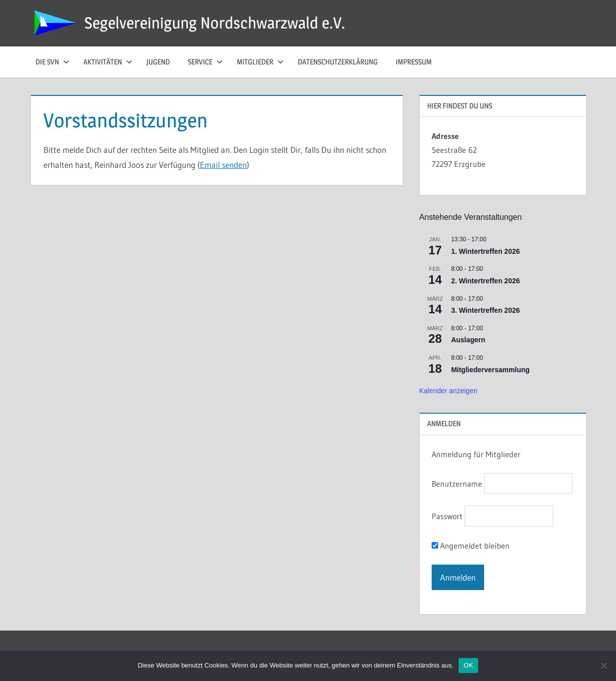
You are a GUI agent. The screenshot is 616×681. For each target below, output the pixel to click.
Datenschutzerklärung (338, 62)
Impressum (414, 62)
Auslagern (468, 340)
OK (468, 665)
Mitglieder (260, 62)
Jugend (158, 62)
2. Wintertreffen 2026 (486, 281)
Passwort (447, 517)
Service (205, 62)
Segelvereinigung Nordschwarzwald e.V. (215, 23)
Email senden (223, 165)
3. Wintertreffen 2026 (486, 310)
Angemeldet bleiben (471, 546)
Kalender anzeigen (448, 391)
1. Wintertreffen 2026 (486, 251)
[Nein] (604, 666)
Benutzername (457, 484)
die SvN (52, 62)
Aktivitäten (108, 62)
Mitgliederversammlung (490, 370)
